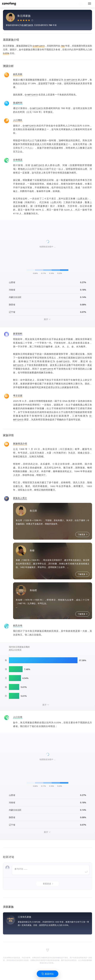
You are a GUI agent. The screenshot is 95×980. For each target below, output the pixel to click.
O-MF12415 (27, 25)
